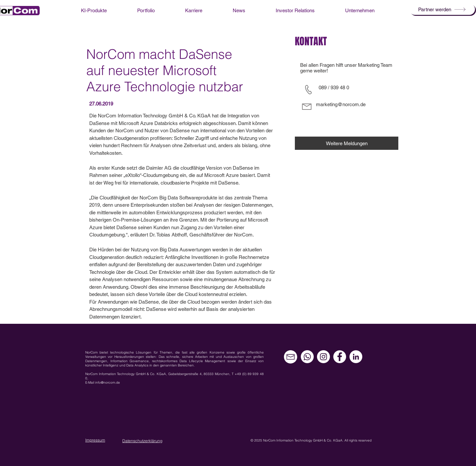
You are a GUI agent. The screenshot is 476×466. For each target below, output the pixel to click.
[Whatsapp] (307, 357)
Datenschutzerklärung (142, 441)
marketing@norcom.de (341, 104)
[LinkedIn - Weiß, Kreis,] (356, 357)
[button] (442, 9)
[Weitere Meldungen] (347, 143)
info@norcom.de (108, 382)
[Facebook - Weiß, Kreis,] (340, 357)
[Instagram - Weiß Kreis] (323, 357)
